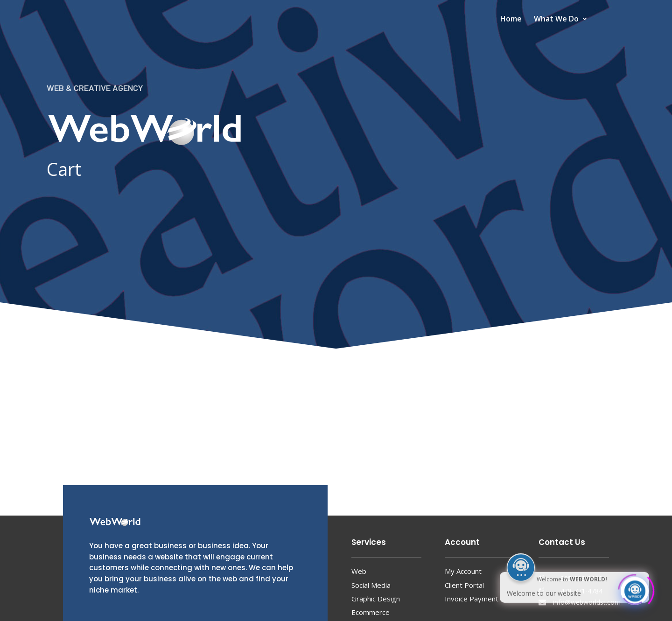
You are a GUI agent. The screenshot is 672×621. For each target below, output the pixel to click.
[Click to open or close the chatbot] (635, 588)
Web (359, 571)
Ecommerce (371, 612)
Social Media (371, 585)
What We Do (556, 20)
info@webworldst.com (587, 602)
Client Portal (464, 585)
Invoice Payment (472, 599)
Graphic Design (376, 599)
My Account (463, 571)
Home (511, 20)
